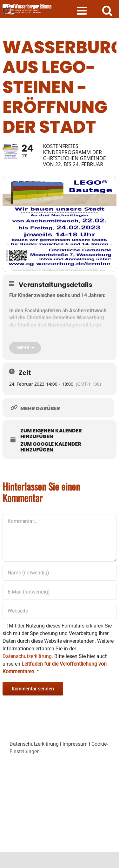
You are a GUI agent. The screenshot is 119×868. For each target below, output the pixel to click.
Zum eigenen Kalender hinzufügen (51, 434)
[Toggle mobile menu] (83, 10)
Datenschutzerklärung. (28, 656)
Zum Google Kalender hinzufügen (51, 447)
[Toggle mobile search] (107, 10)
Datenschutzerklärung (34, 744)
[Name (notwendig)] (60, 573)
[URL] (60, 611)
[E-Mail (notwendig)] (60, 592)
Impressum (75, 744)
